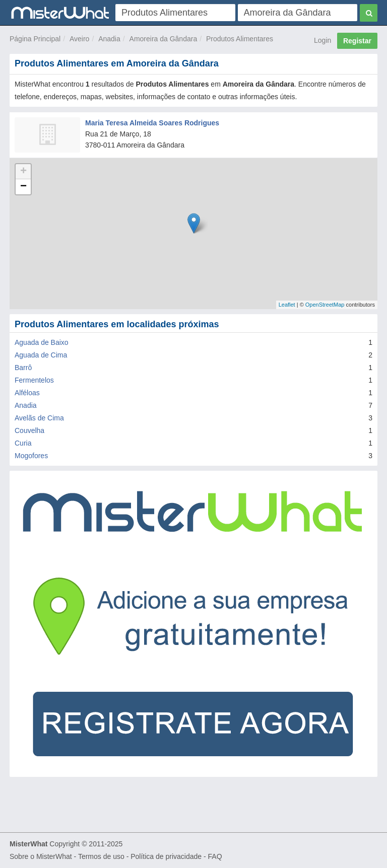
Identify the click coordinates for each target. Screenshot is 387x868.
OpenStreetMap (325, 305)
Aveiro (79, 39)
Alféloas (27, 393)
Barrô (23, 368)
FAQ (215, 856)
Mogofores (31, 456)
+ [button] (23, 172)
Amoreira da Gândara (164, 39)
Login (322, 40)
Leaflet (287, 305)
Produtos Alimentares (240, 39)
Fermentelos (34, 380)
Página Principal (35, 39)
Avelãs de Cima (39, 418)
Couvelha (29, 430)
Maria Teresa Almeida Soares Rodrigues (152, 123)
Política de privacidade (166, 856)
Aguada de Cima (41, 355)
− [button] (23, 187)
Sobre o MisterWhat (41, 856)
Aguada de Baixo (42, 342)
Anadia (109, 39)
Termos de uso (101, 856)
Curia (23, 443)
